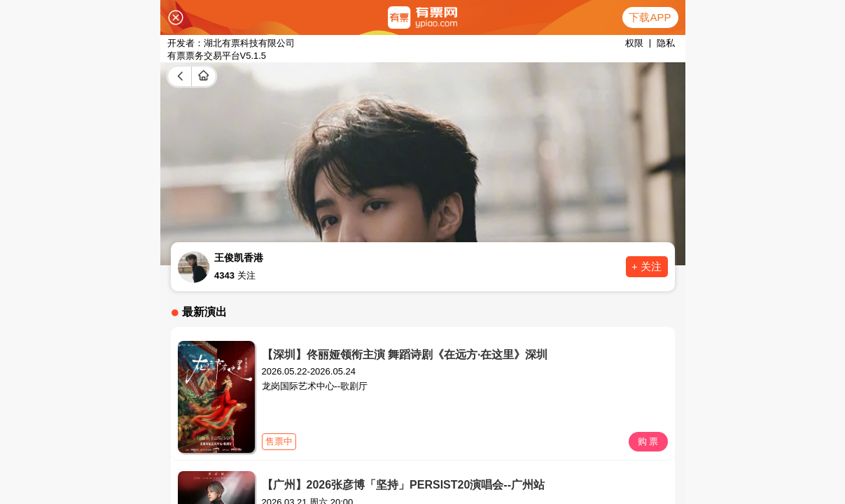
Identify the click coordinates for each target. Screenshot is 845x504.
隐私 (666, 43)
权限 (634, 43)
